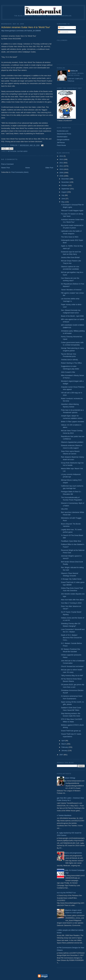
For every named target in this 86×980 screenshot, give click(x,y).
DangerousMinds (63, 140)
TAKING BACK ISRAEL (70, 360)
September (66, 189)
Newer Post (6, 168)
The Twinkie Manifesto (63, 815)
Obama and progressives (73, 853)
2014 (62, 156)
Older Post (49, 168)
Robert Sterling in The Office (71, 363)
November (66, 182)
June (63, 199)
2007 (62, 755)
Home (28, 168)
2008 (62, 176)
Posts (61, 28)
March (64, 744)
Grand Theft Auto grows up (71, 731)
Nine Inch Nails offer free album (72, 600)
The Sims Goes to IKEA (70, 237)
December (66, 179)
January (65, 750)
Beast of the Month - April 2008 (72, 316)
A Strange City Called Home (71, 579)
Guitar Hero (22, 151)
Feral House (61, 145)
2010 (62, 169)
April (63, 741)
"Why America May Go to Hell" (72, 676)
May (63, 202)
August (64, 192)
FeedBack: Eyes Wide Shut (71, 541)
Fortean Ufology (69, 778)
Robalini (74, 71)
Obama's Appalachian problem (72, 442)
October (65, 185)
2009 (62, 173)
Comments (63, 32)
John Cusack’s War (68, 372)
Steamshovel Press (64, 134)
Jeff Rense (61, 143)
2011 (62, 166)
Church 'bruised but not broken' (72, 666)
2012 (62, 163)
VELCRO (64, 509)
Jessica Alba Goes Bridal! (70, 257)
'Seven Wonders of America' (71, 290)
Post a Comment (7, 164)
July (63, 195)
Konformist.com (63, 131)
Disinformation (62, 137)
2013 (62, 159)
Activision (12, 151)
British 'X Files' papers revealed (72, 422)
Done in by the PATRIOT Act (65, 893)
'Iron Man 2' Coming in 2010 (71, 603)
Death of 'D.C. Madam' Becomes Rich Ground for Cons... (71, 638)
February (65, 747)
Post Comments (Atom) (20, 172)
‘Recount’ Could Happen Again (72, 210)
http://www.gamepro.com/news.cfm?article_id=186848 (21, 31)
